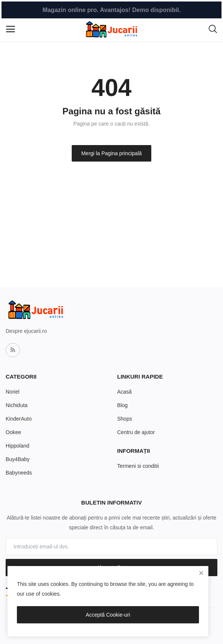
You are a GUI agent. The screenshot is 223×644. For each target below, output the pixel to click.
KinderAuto (19, 419)
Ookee (13, 432)
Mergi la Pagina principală (111, 153)
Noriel (13, 392)
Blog (122, 405)
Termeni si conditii (138, 466)
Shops (125, 419)
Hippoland (17, 446)
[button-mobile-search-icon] (213, 29)
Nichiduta (17, 405)
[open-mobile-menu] (11, 29)
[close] (201, 573)
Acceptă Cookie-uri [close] (108, 615)
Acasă (124, 392)
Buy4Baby (18, 459)
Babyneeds (19, 473)
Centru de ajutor (136, 432)
